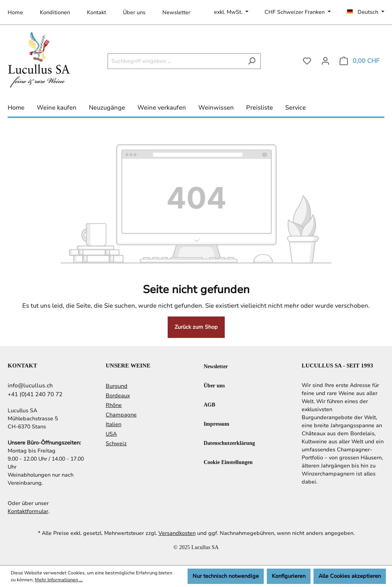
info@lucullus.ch (30, 385)
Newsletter (176, 12)
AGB (209, 404)
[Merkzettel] (307, 61)
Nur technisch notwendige (226, 576)
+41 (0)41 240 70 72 (35, 394)
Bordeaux (118, 396)
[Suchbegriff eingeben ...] (175, 61)
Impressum (216, 424)
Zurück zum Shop (196, 327)
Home (15, 12)
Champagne (121, 415)
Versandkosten (177, 533)
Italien (114, 424)
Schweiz (116, 444)
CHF (295, 12)
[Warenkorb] (359, 61)
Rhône (114, 405)
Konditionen (55, 12)
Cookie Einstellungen (228, 462)
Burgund (117, 386)
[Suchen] (252, 61)
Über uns (134, 12)
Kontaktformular (28, 511)
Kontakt (96, 12)
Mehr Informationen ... (59, 580)
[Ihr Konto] (325, 61)
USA (111, 434)
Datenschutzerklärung (229, 443)
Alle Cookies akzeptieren (350, 576)
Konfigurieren (289, 576)
